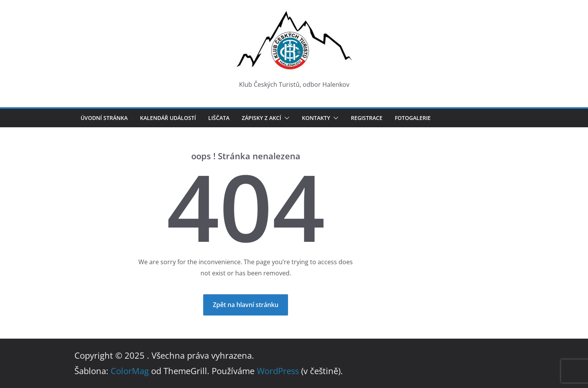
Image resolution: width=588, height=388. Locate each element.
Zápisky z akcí (261, 118)
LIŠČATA (219, 118)
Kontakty (316, 118)
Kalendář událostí (168, 118)
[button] (285, 118)
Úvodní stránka (104, 118)
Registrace (367, 118)
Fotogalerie (413, 118)
